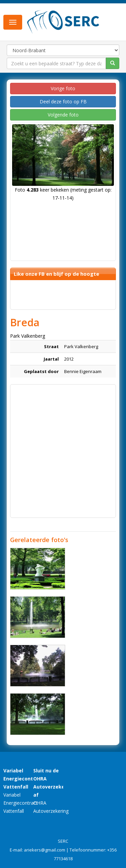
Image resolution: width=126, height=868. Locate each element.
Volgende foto (63, 115)
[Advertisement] (63, 451)
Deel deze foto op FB (63, 102)
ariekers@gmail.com (45, 850)
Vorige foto (63, 88)
